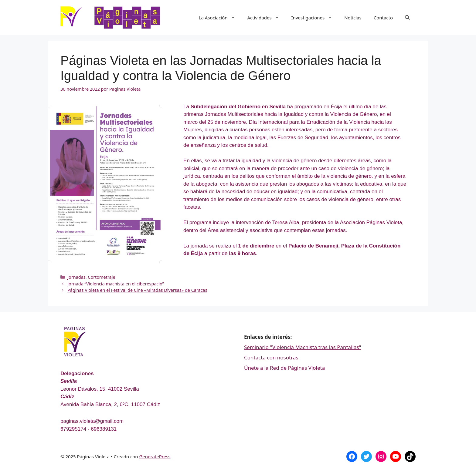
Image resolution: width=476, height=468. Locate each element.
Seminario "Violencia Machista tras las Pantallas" (303, 347)
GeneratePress (155, 456)
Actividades (266, 18)
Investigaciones (315, 18)
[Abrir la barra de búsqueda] (407, 18)
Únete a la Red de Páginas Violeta (284, 368)
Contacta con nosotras (271, 357)
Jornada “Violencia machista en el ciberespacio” (116, 284)
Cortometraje (101, 277)
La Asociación (220, 18)
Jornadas (76, 277)
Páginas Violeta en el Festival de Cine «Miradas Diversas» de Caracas (137, 290)
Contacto (383, 18)
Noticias (353, 18)
